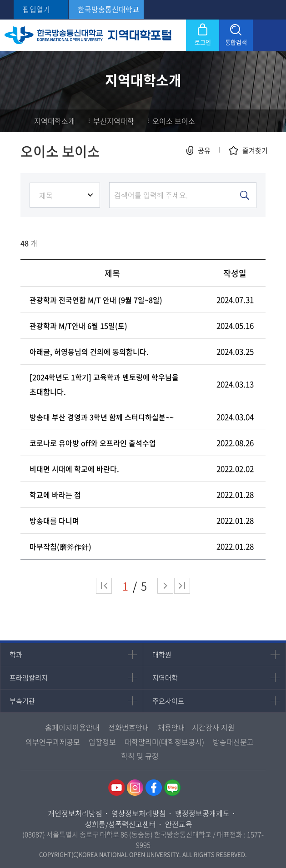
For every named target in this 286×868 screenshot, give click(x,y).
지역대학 (165, 678)
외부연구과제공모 (53, 742)
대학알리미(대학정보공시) (164, 742)
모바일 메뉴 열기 (269, 35)
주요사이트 (168, 701)
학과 (16, 655)
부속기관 (22, 701)
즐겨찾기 (255, 150)
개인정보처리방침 (75, 813)
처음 (104, 586)
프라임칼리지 (29, 678)
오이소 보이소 (174, 121)
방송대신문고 (233, 742)
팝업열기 (36, 10)
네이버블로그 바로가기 (172, 788)
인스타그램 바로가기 (135, 788)
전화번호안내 (129, 727)
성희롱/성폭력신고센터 (120, 824)
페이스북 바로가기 (154, 788)
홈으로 (25, 121)
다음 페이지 (165, 586)
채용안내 (171, 727)
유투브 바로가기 (116, 788)
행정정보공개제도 (202, 813)
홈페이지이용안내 (72, 727)
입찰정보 (102, 742)
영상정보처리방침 (139, 813)
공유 (204, 150)
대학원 (162, 655)
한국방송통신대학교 (108, 10)
